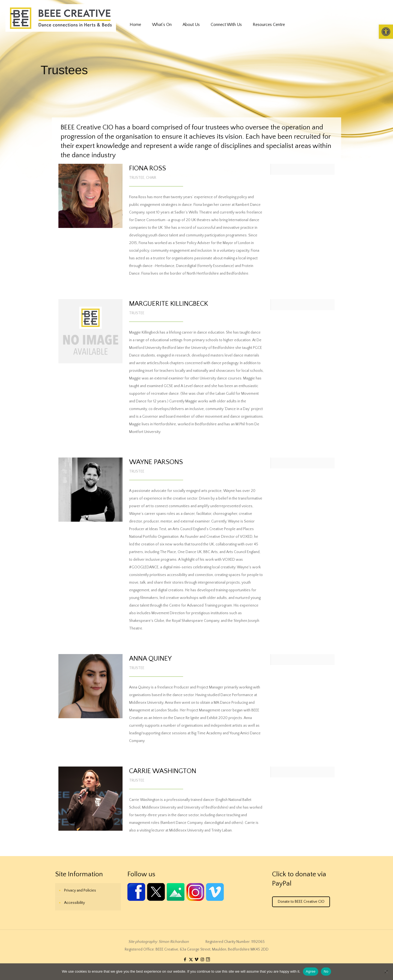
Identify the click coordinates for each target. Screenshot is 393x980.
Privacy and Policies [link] (80, 890)
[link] (386, 32)
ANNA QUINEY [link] (150, 659)
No (326, 971)
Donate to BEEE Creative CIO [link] (301, 902)
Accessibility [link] (75, 903)
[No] (386, 972)
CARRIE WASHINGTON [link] (163, 771)
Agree (311, 971)
